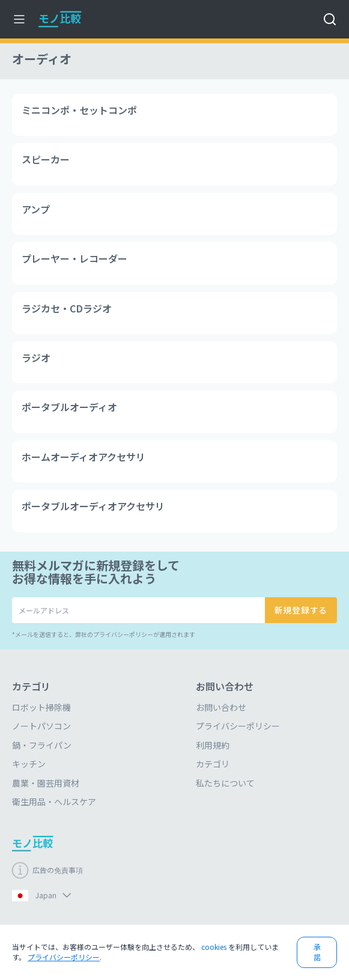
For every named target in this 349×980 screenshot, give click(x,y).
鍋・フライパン (42, 745)
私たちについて (225, 783)
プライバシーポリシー (238, 726)
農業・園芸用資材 (46, 783)
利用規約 (213, 745)
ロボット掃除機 (41, 707)
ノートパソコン (41, 726)
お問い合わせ (221, 707)
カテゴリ (213, 764)
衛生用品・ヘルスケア (54, 802)
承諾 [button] (317, 952)
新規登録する (301, 610)
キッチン (29, 764)
